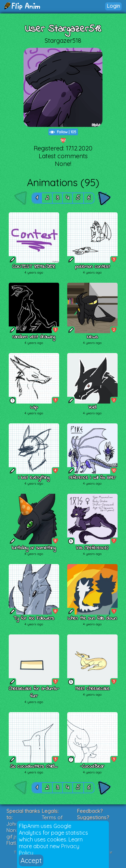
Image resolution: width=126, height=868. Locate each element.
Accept (31, 860)
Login (113, 6)
